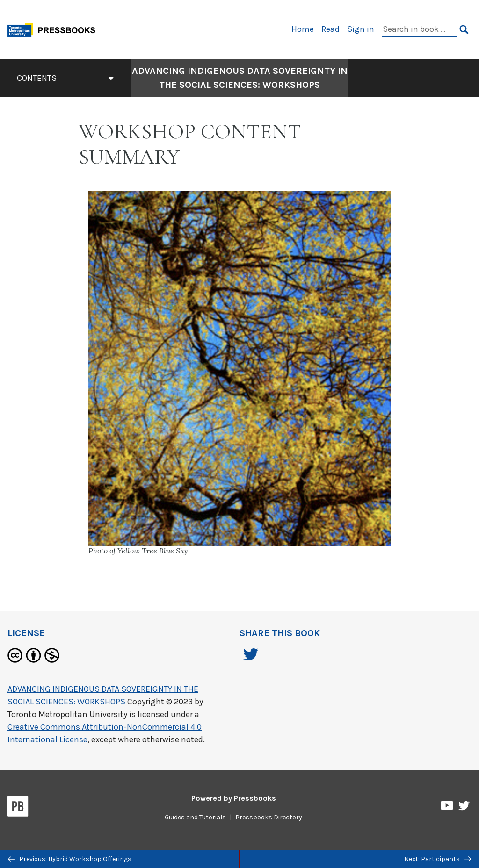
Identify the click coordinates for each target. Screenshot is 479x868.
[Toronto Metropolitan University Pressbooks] (55, 29)
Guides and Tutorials (195, 817)
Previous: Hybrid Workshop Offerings (70, 859)
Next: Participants (438, 859)
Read (330, 29)
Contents (65, 78)
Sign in (361, 29)
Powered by (234, 798)
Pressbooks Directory (269, 817)
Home (303, 29)
